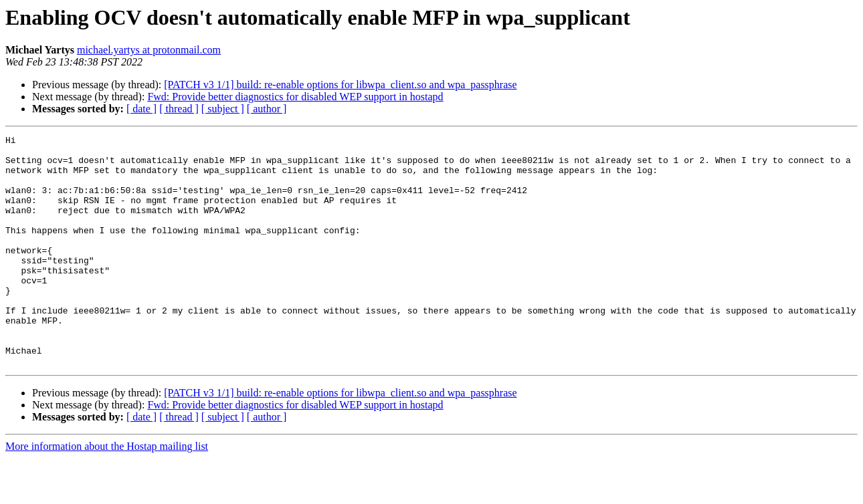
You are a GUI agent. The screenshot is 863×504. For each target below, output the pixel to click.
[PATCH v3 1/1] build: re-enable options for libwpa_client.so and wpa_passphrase (340, 85)
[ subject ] (223, 109)
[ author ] (267, 109)
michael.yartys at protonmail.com (149, 50)
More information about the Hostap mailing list (107, 492)
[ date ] (141, 109)
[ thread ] (179, 109)
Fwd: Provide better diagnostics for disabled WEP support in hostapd (295, 97)
